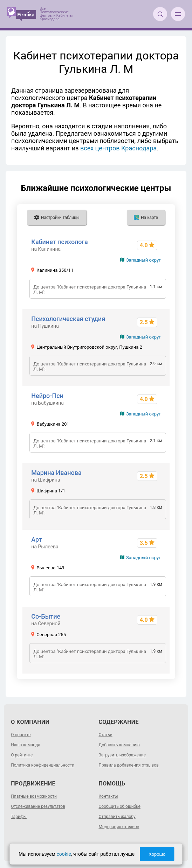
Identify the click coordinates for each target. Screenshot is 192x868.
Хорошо (157, 854)
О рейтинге (22, 755)
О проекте (21, 735)
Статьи (106, 735)
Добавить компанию (119, 745)
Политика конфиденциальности (43, 765)
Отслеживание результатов (38, 806)
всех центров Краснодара (118, 148)
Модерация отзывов (119, 827)
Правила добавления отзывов (129, 765)
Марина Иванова (56, 473)
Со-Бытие (46, 616)
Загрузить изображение (122, 755)
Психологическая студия (68, 319)
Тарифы (19, 817)
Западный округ (143, 260)
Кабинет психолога (59, 242)
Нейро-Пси (47, 396)
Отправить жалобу (117, 817)
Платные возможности (34, 796)
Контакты (108, 796)
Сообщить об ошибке (120, 806)
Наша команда (26, 745)
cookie (64, 854)
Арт (36, 539)
